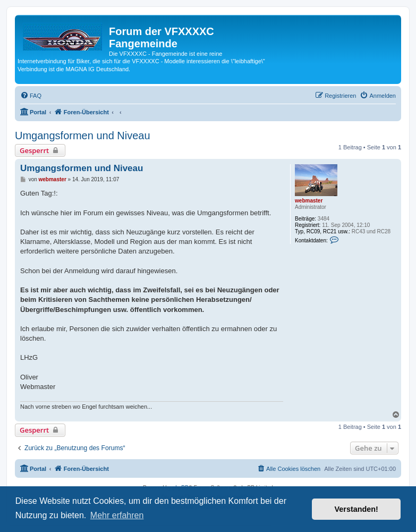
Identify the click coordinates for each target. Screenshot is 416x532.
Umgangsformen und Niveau (83, 136)
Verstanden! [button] (356, 509)
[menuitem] (31, 96)
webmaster (309, 201)
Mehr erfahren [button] (117, 515)
